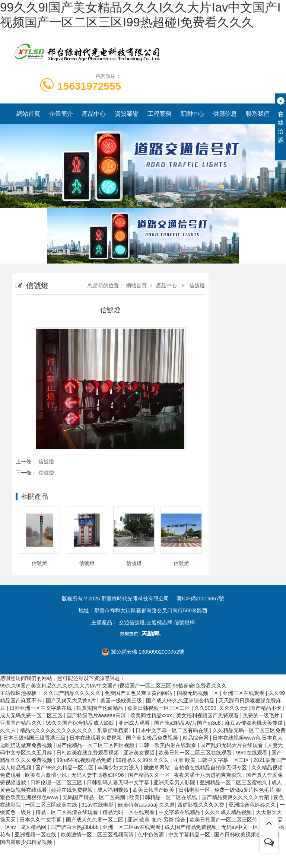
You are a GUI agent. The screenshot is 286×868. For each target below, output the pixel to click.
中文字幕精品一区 (190, 835)
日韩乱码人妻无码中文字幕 (119, 782)
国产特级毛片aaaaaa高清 (97, 715)
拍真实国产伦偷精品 (101, 708)
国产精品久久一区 (150, 775)
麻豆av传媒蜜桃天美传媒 (255, 723)
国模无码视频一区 (198, 693)
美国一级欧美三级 (122, 701)
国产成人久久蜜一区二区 (95, 820)
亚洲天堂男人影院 (175, 782)
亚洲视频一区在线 (36, 835)
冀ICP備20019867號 (200, 599)
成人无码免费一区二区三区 (32, 715)
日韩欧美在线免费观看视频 (88, 753)
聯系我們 (258, 114)
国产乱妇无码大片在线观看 (232, 745)
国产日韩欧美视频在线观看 (246, 835)
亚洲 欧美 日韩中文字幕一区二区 (212, 760)
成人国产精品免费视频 (191, 827)
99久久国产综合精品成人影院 (81, 723)
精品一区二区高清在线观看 (67, 812)
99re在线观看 (252, 753)
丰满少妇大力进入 (119, 768)
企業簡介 (61, 114)
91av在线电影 (98, 805)
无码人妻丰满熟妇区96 (98, 775)
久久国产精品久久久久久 (73, 693)
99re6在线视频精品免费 (85, 760)
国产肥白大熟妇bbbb (75, 827)
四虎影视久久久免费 (201, 805)
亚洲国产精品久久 (22, 723)
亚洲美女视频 (140, 753)
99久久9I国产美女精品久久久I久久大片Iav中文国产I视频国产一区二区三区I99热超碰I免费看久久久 (113, 686)
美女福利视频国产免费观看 (208, 715)
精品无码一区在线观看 (129, 812)
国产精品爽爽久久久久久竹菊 (236, 797)
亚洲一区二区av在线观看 (132, 827)
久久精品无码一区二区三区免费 (249, 730)
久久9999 (205, 708)
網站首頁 (28, 114)
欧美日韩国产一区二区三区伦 (224, 820)
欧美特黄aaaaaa (137, 805)
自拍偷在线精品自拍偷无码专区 (211, 768)
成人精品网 (34, 827)
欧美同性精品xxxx (152, 715)
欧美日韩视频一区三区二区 (159, 708)
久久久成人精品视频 (229, 812)
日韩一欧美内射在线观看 (168, 745)
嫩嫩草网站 (158, 768)
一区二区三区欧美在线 (52, 805)
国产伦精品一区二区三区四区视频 (96, 745)
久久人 (9, 730)
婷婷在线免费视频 (73, 790)
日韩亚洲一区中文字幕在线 (41, 708)
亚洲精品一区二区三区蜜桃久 (234, 782)
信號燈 (196, 285)
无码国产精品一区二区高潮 (95, 797)
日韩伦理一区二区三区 (57, 782)
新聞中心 (192, 114)
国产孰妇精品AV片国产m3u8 (188, 723)
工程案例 (159, 114)
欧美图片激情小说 (47, 775)
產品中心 (94, 114)
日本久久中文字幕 (41, 820)
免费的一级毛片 (262, 715)
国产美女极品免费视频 (153, 738)
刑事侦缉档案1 (115, 730)
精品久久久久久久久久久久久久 (57, 730)
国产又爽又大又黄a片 (71, 701)
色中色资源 (152, 835)
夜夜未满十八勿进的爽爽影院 (209, 775)
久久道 (167, 805)
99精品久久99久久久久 (143, 760)
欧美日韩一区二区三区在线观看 (196, 753)
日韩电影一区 (195, 790)
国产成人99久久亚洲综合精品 (181, 701)
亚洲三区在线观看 (244, 693)
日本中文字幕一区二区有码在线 (173, 730)
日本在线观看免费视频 (96, 738)
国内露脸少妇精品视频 (27, 842)
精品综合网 (196, 738)
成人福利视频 (114, 790)
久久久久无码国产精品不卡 (251, 708)
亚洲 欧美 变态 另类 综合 (157, 820)
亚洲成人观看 (135, 723)
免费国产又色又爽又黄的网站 (139, 693)
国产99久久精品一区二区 (65, 768)
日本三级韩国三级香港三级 (35, 738)
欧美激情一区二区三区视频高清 (98, 835)
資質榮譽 (127, 114)
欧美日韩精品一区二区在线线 (164, 797)
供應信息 (225, 114)
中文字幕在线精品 (180, 812)
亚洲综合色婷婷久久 (253, 805)
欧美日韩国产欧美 (154, 790)
